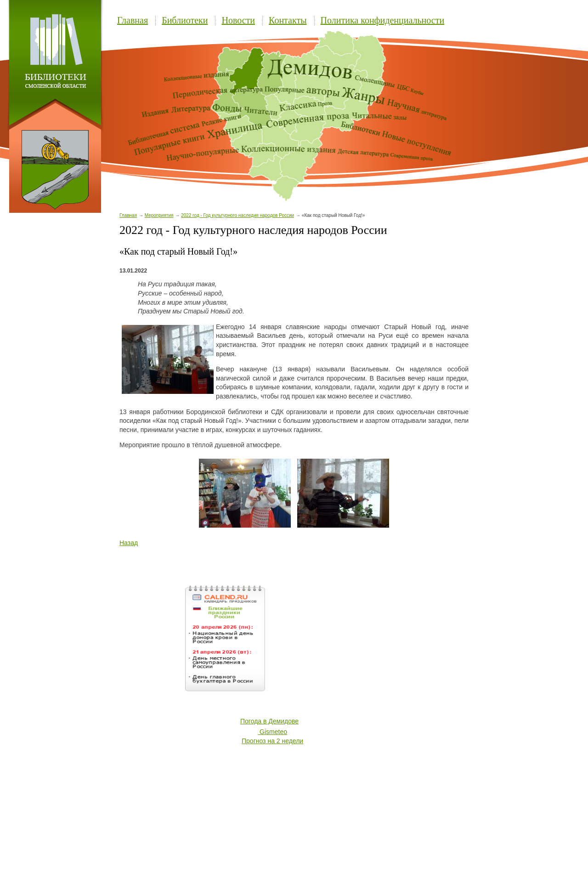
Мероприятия (159, 215)
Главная (133, 20)
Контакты (288, 20)
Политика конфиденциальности (383, 20)
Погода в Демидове (269, 721)
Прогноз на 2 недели (272, 741)
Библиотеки (185, 20)
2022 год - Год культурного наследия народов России (237, 215)
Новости (238, 20)
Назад (129, 543)
